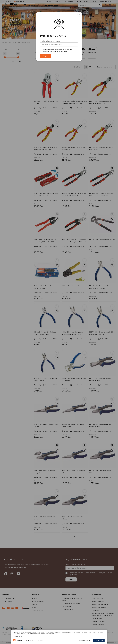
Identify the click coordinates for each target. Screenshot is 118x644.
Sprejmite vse (99, 640)
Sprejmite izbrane (84, 640)
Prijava (46, 56)
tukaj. (66, 51)
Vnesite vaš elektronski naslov (50, 41)
